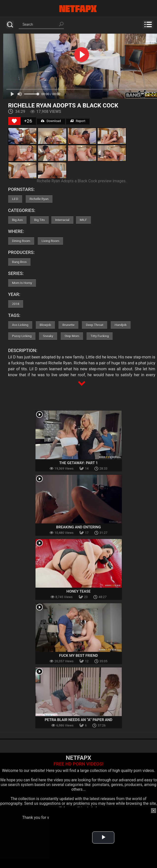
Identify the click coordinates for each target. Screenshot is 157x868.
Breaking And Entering (78, 527)
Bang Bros (19, 262)
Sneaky (48, 336)
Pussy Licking (22, 336)
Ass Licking (20, 325)
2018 (16, 304)
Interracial (62, 220)
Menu (148, 24)
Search (10, 25)
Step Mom (72, 336)
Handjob (121, 325)
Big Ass (17, 220)
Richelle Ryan (39, 199)
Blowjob (45, 325)
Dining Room (21, 241)
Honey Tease (79, 591)
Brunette (68, 325)
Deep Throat (95, 325)
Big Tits (39, 220)
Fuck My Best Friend (79, 656)
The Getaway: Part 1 (78, 463)
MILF (83, 220)
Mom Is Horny (22, 283)
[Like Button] (14, 121)
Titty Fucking (100, 336)
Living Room (51, 241)
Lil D (15, 199)
